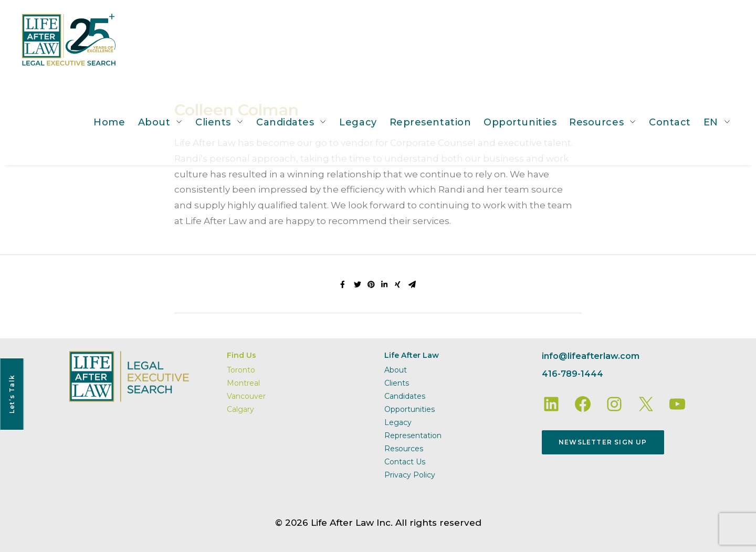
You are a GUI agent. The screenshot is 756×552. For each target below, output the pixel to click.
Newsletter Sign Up (603, 442)
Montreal (243, 383)
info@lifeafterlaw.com (591, 356)
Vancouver (246, 396)
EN (711, 122)
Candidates (285, 122)
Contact (670, 122)
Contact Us (405, 462)
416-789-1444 (573, 374)
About (154, 122)
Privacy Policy (410, 475)
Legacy (358, 122)
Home (109, 122)
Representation (430, 122)
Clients (213, 122)
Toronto (241, 370)
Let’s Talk (12, 394)
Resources (596, 122)
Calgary (240, 409)
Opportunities (520, 122)
